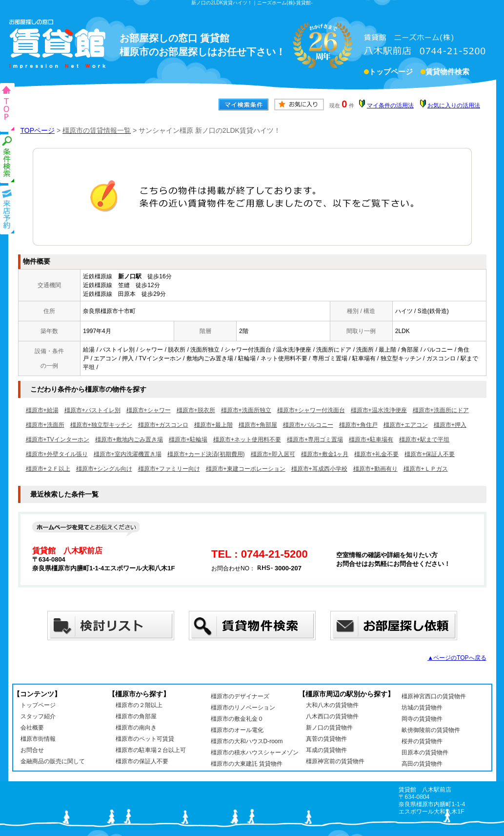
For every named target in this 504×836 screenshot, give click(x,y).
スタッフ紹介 (38, 716)
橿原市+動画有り (375, 469)
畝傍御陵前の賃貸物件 (431, 730)
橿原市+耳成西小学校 (319, 469)
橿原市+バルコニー (308, 425)
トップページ (391, 73)
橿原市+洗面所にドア (441, 410)
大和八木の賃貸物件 (332, 705)
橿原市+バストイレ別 (92, 410)
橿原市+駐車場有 (371, 439)
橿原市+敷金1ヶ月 (325, 454)
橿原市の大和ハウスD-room (247, 741)
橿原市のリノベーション (243, 708)
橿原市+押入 (450, 425)
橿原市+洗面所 (45, 425)
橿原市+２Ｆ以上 (48, 469)
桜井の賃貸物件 (422, 741)
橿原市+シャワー (149, 410)
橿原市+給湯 (42, 410)
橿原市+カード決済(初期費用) (206, 454)
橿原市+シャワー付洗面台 (311, 410)
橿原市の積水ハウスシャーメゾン (255, 752)
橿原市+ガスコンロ (163, 425)
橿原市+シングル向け (104, 469)
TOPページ (38, 130)
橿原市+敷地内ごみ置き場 (129, 439)
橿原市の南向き (136, 728)
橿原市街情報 (38, 739)
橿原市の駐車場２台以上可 (151, 750)
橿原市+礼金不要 (376, 454)
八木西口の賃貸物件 (332, 716)
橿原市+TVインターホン (58, 439)
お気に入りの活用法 (454, 105)
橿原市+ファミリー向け (169, 469)
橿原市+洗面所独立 (246, 410)
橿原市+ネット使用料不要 (247, 439)
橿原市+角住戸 (358, 425)
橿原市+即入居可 (273, 454)
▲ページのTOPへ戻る (457, 658)
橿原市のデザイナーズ (240, 696)
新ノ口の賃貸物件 (329, 728)
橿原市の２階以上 (139, 705)
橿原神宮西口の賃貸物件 (434, 696)
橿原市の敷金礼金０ (237, 719)
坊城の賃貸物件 (422, 708)
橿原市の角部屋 (136, 716)
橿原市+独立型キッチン (101, 425)
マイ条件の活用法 (390, 105)
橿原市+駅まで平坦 (424, 439)
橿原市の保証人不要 (142, 761)
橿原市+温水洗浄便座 (379, 410)
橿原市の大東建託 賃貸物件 (247, 764)
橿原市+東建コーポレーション (246, 469)
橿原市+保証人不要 (430, 454)
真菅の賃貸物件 (326, 739)
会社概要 (32, 728)
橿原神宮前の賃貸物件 (335, 761)
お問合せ (32, 750)
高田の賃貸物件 (422, 764)
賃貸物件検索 (447, 73)
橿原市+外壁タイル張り (57, 454)
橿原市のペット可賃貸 (145, 739)
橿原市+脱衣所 (196, 410)
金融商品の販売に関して (53, 761)
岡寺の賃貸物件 (422, 719)
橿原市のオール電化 (237, 730)
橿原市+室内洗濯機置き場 (128, 454)
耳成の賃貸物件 (326, 750)
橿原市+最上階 (213, 425)
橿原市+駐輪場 (188, 439)
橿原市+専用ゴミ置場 (315, 439)
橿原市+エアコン (406, 425)
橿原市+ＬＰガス (426, 469)
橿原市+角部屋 (258, 425)
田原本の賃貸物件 (425, 752)
